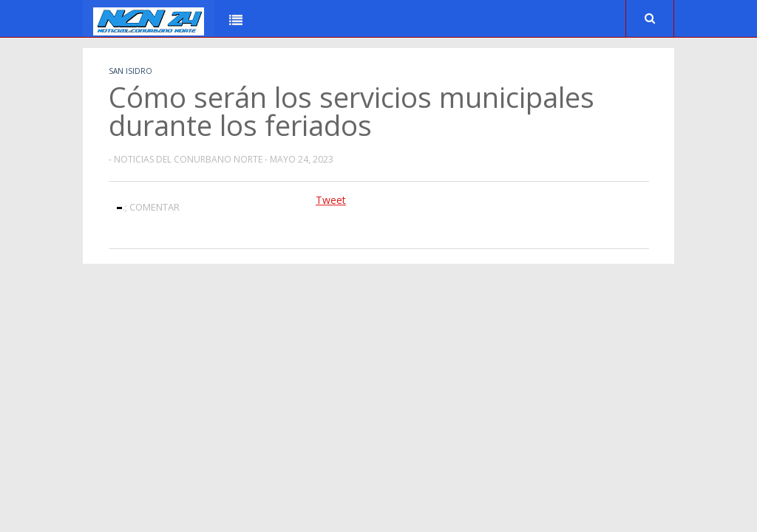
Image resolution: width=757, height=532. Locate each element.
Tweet (331, 200)
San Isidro (130, 71)
